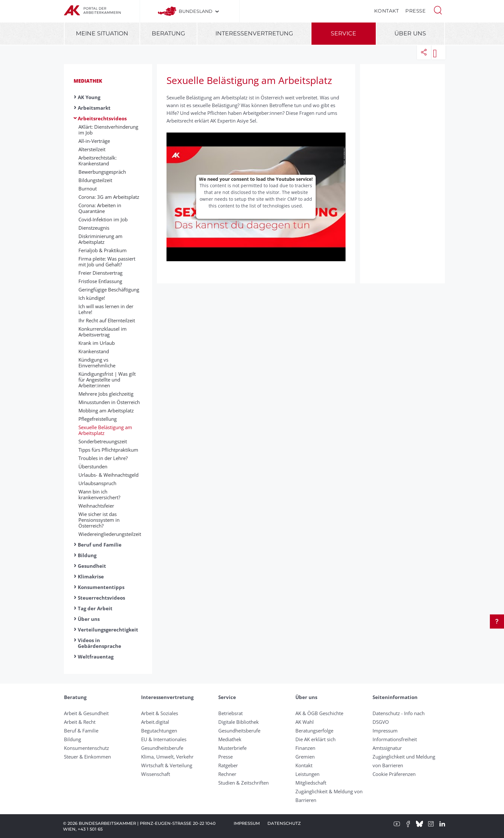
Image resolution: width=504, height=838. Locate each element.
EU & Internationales (164, 739)
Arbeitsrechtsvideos (102, 118)
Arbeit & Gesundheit (86, 713)
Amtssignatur (387, 748)
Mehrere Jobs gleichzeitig (106, 394)
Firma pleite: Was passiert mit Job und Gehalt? (107, 262)
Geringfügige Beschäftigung (109, 290)
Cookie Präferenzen (394, 774)
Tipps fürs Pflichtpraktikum (108, 450)
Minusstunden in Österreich (109, 402)
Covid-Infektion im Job (103, 219)
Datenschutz (284, 823)
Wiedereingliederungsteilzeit (110, 534)
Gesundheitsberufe (162, 748)
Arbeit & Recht (80, 722)
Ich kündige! (92, 298)
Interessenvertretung (254, 33)
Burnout (88, 189)
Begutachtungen (159, 731)
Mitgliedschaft (311, 783)
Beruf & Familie (81, 731)
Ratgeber (228, 765)
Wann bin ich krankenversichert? (99, 494)
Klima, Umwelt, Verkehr (167, 757)
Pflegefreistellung (98, 419)
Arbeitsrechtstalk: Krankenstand (98, 161)
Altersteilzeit (92, 149)
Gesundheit (92, 566)
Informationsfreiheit (395, 739)
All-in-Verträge (94, 141)
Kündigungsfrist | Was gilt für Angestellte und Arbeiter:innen (107, 380)
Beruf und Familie (100, 545)
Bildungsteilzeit (95, 180)
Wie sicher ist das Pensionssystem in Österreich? (99, 520)
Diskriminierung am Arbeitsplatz (100, 239)
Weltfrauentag (96, 657)
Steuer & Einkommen (87, 757)
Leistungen (307, 774)
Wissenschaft (156, 774)
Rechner (227, 774)
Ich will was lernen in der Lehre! (106, 309)
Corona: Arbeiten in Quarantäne (100, 208)
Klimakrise (91, 576)
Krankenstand (94, 351)
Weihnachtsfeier (96, 506)
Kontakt (387, 11)
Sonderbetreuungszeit (103, 441)
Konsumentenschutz (86, 748)
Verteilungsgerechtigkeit (108, 630)
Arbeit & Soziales (160, 713)
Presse (415, 11)
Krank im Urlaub (97, 343)
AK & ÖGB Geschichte (319, 713)
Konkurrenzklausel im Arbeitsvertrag (103, 332)
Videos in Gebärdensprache (99, 643)
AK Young (89, 97)
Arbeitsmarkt (94, 108)
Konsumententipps (101, 587)
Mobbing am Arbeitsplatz (106, 410)
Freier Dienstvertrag (100, 273)
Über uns (410, 33)
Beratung (168, 33)
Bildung (87, 555)
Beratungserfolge (314, 731)
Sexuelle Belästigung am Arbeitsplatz (105, 430)
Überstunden (93, 466)
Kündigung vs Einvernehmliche (97, 363)
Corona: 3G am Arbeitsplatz (109, 197)
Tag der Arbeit (95, 608)
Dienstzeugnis (94, 228)
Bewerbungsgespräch (102, 172)
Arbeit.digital (155, 722)
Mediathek (88, 81)
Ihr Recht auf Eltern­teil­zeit (107, 320)
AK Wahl (305, 722)
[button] (438, 10)
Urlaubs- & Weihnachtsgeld (108, 475)
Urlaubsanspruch (97, 483)
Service (343, 33)
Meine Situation (102, 33)
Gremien (305, 757)
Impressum (385, 731)
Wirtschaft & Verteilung (167, 765)
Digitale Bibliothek (239, 722)
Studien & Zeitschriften (243, 783)
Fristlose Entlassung (100, 281)
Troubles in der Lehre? (103, 458)
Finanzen (305, 748)
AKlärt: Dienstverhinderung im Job (108, 130)
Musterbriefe (232, 748)
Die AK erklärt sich (315, 739)
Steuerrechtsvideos (101, 598)
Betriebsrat (230, 713)
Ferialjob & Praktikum (103, 250)
